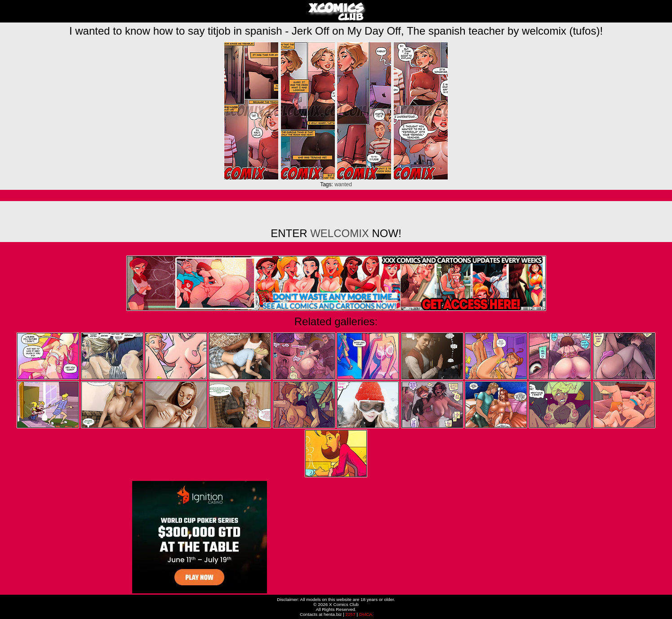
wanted (343, 184)
